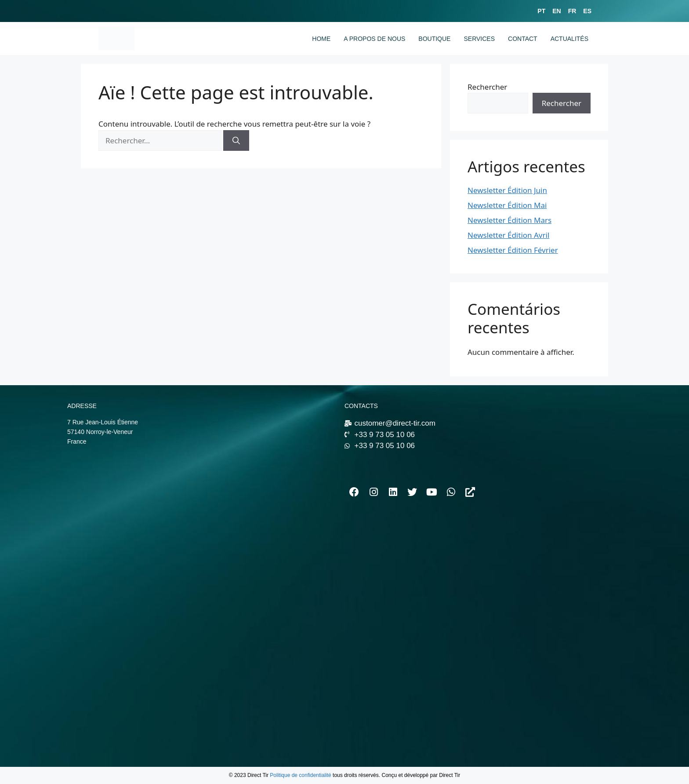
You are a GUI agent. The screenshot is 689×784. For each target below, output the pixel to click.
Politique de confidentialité (300, 775)
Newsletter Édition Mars (509, 220)
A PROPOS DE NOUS (374, 39)
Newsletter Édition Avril (508, 235)
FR (572, 11)
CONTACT (523, 39)
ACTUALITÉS (569, 39)
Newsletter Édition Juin (507, 190)
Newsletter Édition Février (513, 250)
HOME (321, 39)
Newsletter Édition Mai (507, 205)
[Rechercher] (236, 141)
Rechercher (487, 87)
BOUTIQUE (434, 39)
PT (541, 11)
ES (587, 11)
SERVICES (479, 39)
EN (557, 11)
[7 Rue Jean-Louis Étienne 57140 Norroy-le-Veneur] (201, 530)
